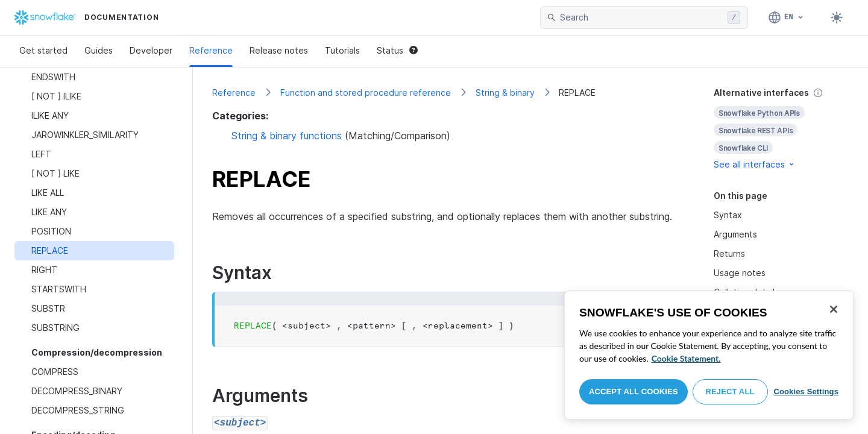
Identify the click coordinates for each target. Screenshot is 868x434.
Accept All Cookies (634, 392)
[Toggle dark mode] (837, 17)
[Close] (834, 309)
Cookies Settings (806, 392)
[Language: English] (786, 17)
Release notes (279, 50)
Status (397, 50)
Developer (151, 50)
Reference (211, 50)
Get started (43, 50)
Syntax (728, 215)
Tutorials (342, 50)
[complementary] (781, 129)
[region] (709, 355)
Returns (729, 253)
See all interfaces (755, 164)
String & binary (505, 93)
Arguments (735, 234)
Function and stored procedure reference (366, 93)
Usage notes (740, 273)
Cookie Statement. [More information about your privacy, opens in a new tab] (686, 358)
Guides (99, 50)
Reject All (730, 392)
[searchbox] (641, 17)
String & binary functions (287, 136)
